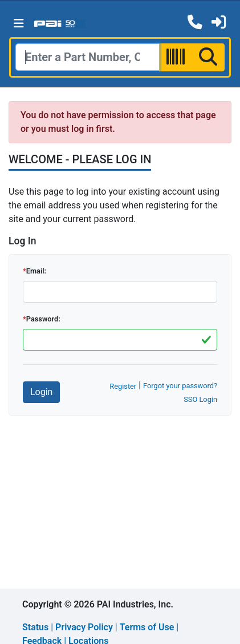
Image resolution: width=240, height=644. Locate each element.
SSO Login (200, 399)
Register (123, 386)
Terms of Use (147, 627)
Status (35, 627)
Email (35, 271)
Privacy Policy (84, 627)
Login (41, 392)
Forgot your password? (180, 386)
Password (42, 319)
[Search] (88, 57)
